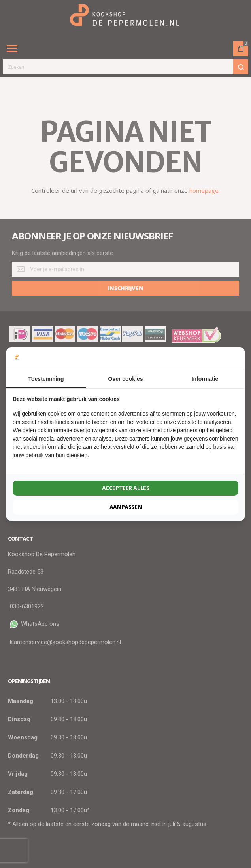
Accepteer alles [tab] (126, 488)
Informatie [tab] (205, 379)
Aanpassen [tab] (125, 507)
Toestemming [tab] (46, 379)
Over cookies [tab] (126, 379)
